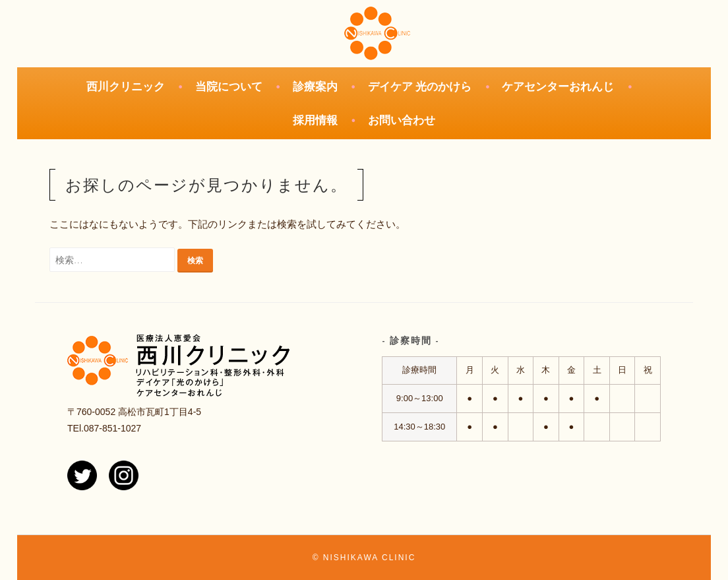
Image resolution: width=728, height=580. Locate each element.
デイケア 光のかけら (420, 86)
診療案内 (315, 86)
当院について (229, 86)
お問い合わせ (402, 120)
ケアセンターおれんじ (558, 86)
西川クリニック (126, 86)
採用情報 (315, 120)
